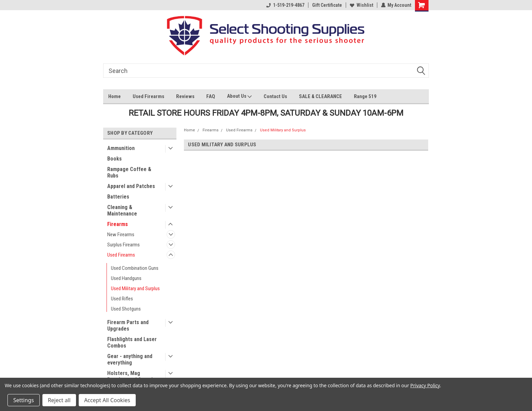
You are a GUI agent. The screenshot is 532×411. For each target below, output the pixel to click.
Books (115, 159)
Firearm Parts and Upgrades (128, 325)
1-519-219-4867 (285, 5)
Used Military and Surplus (135, 288)
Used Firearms (148, 96)
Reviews (185, 96)
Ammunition (121, 148)
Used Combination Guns (135, 268)
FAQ (211, 96)
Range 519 (365, 96)
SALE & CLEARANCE (320, 96)
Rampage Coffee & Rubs (129, 172)
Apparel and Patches (131, 186)
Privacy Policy (425, 385)
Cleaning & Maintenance (122, 210)
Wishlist (361, 5)
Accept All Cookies (107, 400)
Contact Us (275, 96)
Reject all (59, 400)
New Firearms (121, 235)
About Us (239, 97)
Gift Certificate (327, 5)
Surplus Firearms (123, 245)
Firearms (118, 224)
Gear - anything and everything (130, 359)
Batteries (118, 197)
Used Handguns (126, 278)
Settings (24, 400)
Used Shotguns (126, 309)
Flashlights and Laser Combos (132, 342)
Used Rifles (122, 299)
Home (115, 96)
